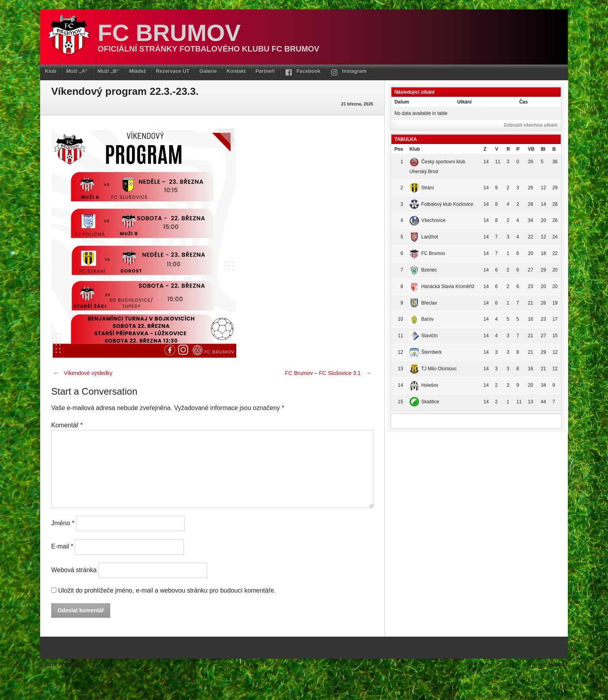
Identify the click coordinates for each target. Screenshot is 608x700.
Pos (399, 149)
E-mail (62, 547)
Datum (402, 102)
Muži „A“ (77, 71)
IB (543, 149)
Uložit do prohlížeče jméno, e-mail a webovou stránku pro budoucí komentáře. (167, 590)
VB (531, 149)
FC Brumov (169, 33)
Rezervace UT (173, 71)
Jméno (63, 523)
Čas (523, 102)
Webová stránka (74, 570)
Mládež (138, 71)
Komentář (67, 425)
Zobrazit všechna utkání (531, 125)
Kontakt (236, 71)
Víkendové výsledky (82, 373)
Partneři (265, 71)
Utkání (464, 102)
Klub (51, 71)
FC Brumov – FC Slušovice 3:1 (329, 373)
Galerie (208, 71)
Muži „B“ (108, 71)
